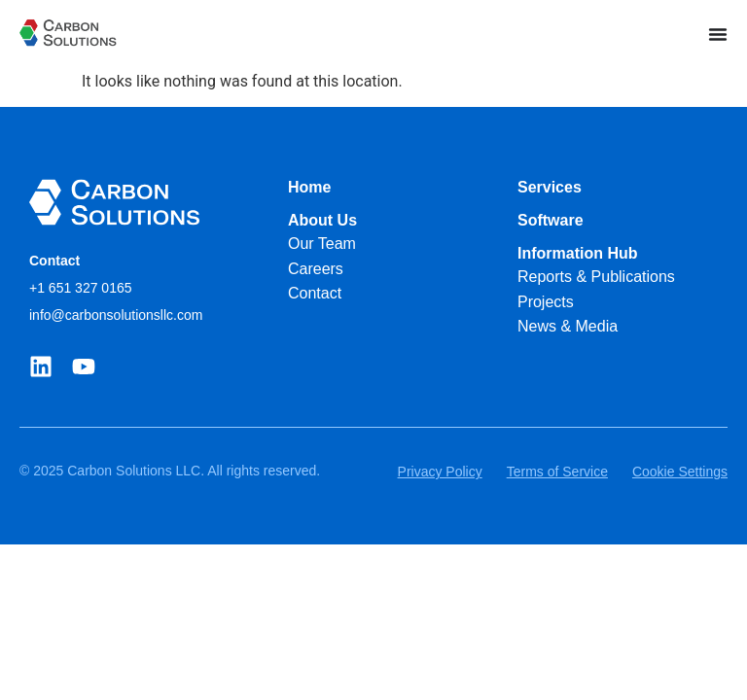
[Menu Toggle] (718, 34)
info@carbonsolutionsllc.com (116, 315)
